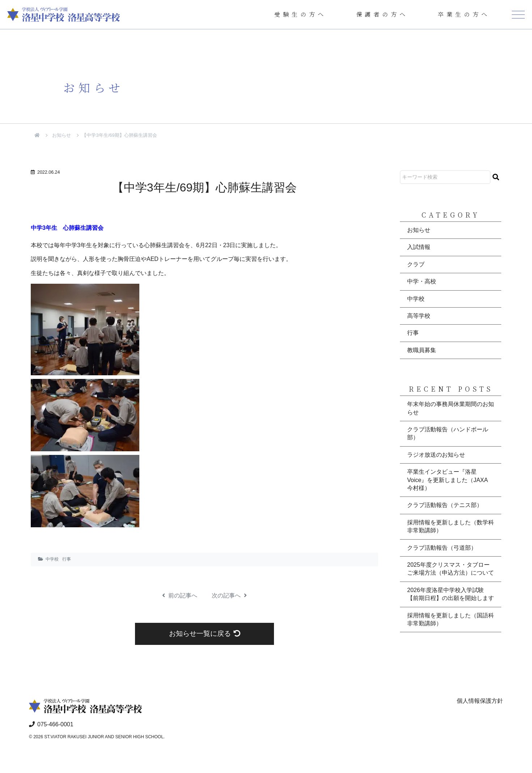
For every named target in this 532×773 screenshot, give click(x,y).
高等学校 (419, 316)
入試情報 (419, 247)
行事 (67, 559)
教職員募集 (422, 350)
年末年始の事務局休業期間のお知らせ (451, 408)
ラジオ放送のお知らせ (436, 455)
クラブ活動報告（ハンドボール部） (448, 433)
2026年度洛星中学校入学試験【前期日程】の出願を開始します (451, 594)
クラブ (416, 264)
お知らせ (62, 135)
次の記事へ (229, 595)
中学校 (52, 559)
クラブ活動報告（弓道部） (442, 548)
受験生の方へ (300, 14)
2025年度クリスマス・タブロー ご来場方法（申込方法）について (451, 569)
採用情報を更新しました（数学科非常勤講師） (451, 526)
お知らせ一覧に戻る (205, 633)
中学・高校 (422, 281)
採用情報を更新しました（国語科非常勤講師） (451, 619)
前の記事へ (180, 595)
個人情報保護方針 (480, 701)
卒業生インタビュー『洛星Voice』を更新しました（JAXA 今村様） (447, 480)
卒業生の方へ (464, 14)
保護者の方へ (382, 14)
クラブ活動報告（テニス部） (445, 505)
